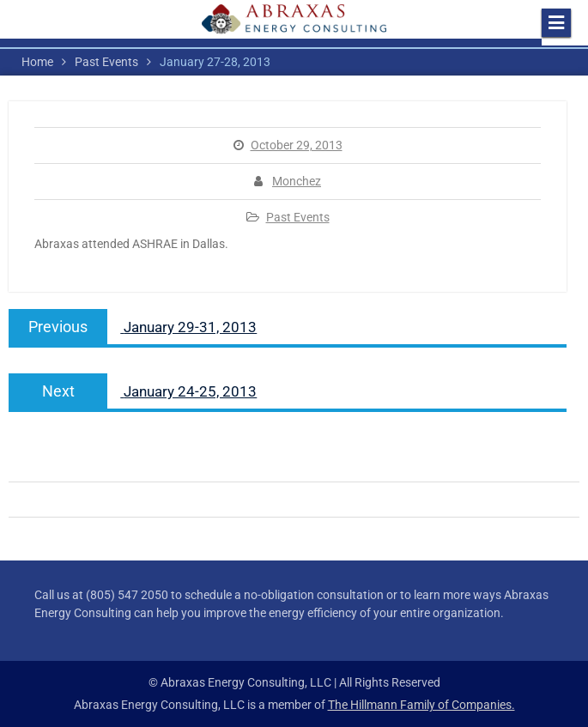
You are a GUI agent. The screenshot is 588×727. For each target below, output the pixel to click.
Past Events (298, 217)
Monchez (297, 181)
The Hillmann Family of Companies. (421, 705)
